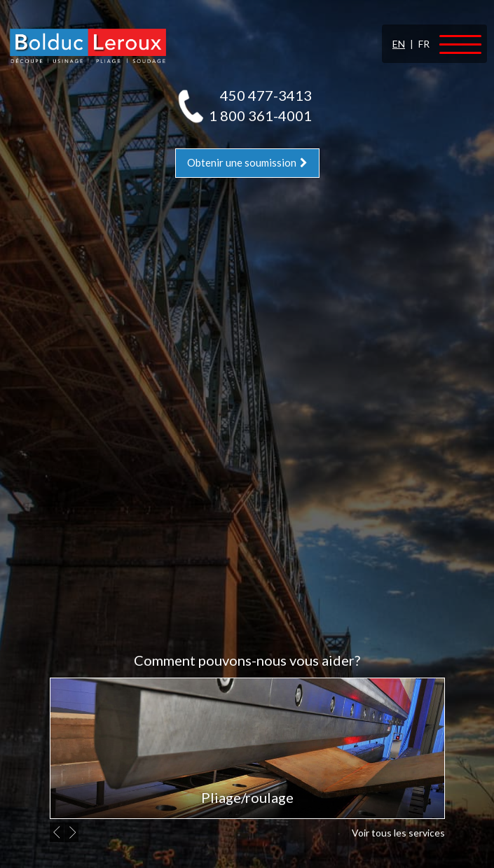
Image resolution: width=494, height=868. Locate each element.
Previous (59, 832)
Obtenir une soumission (247, 162)
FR (424, 44)
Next (74, 832)
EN (399, 44)
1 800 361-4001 (260, 115)
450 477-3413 (266, 95)
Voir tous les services (398, 833)
